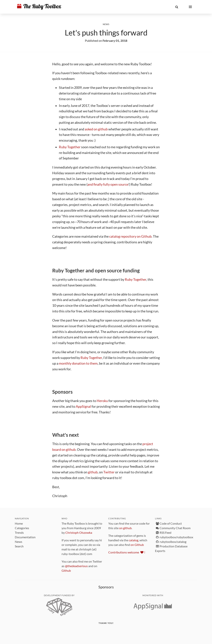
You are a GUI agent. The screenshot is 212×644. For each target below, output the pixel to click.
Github (66, 570)
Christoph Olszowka (79, 532)
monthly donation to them (78, 363)
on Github (137, 545)
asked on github (96, 129)
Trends (19, 532)
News (106, 24)
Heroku (102, 401)
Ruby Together (70, 147)
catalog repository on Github (130, 236)
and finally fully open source (108, 184)
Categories (22, 528)
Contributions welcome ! (127, 552)
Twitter (109, 472)
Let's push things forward (106, 33)
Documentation (25, 537)
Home (19, 523)
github (93, 472)
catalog (134, 540)
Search (19, 546)
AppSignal (83, 406)
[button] (177, 7)
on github (125, 528)
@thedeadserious (76, 566)
